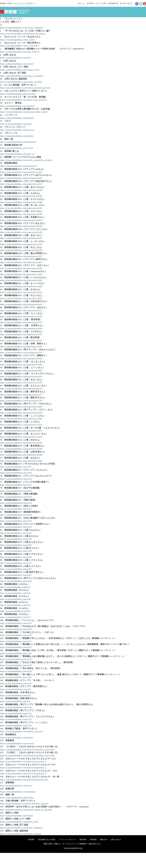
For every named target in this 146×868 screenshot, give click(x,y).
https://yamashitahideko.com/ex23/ (16, 677)
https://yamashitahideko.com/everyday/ (18, 94)
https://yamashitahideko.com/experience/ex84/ (21, 413)
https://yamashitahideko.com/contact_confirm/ (21, 82)
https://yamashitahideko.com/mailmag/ (18, 792)
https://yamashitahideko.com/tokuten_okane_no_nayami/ (26, 810)
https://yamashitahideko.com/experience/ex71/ (21, 322)
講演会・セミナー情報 (98, 3)
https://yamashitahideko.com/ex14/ (16, 707)
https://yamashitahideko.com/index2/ (17, 118)
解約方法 (104, 839)
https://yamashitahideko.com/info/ (16, 58)
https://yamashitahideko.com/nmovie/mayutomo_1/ (23, 768)
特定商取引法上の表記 (47, 839)
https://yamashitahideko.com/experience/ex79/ (21, 383)
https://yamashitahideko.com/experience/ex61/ (21, 298)
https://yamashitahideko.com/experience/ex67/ (21, 262)
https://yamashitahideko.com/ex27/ (16, 485)
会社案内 (31, 839)
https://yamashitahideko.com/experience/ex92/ (21, 437)
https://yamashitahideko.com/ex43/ (16, 569)
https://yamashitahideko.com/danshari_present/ (21, 731)
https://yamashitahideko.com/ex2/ (15, 593)
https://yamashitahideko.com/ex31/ (16, 467)
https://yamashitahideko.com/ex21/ (16, 647)
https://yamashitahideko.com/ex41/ (16, 575)
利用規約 (93, 839)
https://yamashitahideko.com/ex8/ (15, 599)
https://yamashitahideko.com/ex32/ (16, 497)
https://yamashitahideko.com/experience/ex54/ (21, 238)
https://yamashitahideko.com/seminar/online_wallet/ (24, 112)
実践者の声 (110, 19)
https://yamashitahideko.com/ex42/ (16, 545)
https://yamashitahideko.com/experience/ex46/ (21, 190)
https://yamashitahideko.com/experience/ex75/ (21, 310)
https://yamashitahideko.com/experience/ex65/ (21, 280)
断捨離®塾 (114, 3)
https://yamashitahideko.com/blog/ (16, 124)
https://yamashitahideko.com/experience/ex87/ (21, 431)
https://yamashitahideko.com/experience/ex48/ (21, 202)
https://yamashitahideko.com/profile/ (17, 136)
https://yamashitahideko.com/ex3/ (15, 695)
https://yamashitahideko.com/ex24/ (16, 653)
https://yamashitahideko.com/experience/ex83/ (21, 407)
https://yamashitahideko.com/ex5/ (15, 587)
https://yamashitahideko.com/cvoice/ (17, 148)
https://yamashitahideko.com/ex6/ (15, 611)
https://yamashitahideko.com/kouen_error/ (19, 822)
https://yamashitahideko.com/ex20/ (16, 665)
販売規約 (83, 839)
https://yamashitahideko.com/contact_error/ (20, 70)
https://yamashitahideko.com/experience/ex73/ (21, 340)
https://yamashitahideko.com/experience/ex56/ (21, 250)
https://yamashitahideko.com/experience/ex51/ (21, 184)
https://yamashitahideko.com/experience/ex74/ (21, 353)
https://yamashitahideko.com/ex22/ (16, 659)
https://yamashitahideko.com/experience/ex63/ (21, 292)
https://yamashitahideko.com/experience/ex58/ (21, 232)
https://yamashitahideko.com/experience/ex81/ (21, 376)
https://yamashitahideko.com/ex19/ (16, 635)
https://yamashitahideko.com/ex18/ (16, 671)
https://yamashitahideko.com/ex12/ (16, 719)
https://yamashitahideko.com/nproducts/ (18, 142)
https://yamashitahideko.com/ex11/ (16, 713)
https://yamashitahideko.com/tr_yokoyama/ (20, 46)
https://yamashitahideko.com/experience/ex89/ (21, 455)
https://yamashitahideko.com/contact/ (17, 64)
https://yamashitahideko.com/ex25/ (16, 479)
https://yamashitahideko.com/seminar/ (17, 106)
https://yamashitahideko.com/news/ (16, 786)
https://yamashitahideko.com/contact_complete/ (22, 76)
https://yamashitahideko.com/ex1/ (15, 605)
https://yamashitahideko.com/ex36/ (16, 581)
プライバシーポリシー (68, 839)
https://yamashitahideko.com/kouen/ (17, 816)
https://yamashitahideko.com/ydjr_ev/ (17, 154)
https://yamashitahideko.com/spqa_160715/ (20, 52)
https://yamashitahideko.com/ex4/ (15, 701)
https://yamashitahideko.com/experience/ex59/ (21, 226)
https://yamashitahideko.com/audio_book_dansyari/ (23, 100)
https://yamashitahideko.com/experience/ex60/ (21, 286)
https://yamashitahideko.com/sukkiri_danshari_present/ (25, 88)
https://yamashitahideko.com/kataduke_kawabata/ (23, 34)
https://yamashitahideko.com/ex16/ (16, 629)
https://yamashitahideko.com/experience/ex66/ (21, 268)
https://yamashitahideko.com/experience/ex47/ (21, 220)
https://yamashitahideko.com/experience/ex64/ (21, 274)
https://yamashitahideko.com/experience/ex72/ (21, 334)
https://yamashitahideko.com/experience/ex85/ (21, 358)
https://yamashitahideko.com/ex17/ (16, 641)
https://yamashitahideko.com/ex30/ (16, 491)
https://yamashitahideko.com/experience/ (19, 166)
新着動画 (56, 19)
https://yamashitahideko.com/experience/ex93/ (21, 461)
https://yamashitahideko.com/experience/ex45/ (21, 196)
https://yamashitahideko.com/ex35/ (16, 527)
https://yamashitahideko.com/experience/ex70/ (21, 316)
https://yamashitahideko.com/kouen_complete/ (21, 828)
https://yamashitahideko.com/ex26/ (16, 473)
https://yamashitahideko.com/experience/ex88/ (21, 443)
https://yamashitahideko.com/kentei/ (17, 737)
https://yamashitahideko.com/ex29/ (16, 521)
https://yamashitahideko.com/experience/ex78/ (21, 401)
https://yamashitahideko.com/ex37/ (16, 563)
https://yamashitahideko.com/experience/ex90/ (21, 449)
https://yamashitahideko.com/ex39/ (16, 539)
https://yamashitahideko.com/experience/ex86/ (21, 419)
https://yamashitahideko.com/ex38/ (16, 551)
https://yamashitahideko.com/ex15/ (16, 623)
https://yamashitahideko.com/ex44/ (16, 557)
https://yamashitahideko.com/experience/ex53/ (21, 178)
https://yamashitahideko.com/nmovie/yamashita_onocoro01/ (27, 750)
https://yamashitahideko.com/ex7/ (15, 617)
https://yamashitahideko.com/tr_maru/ (17, 40)
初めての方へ (30, 19)
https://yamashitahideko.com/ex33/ (16, 509)
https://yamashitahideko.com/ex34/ (16, 503)
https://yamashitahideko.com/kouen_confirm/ (21, 834)
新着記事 (44, 19)
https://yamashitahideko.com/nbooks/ (17, 798)
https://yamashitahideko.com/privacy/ (17, 130)
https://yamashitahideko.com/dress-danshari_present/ (24, 804)
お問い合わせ (127, 3)
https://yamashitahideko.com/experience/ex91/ (21, 425)
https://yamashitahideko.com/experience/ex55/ (21, 244)
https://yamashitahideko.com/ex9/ (15, 689)
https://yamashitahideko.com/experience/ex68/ (21, 346)
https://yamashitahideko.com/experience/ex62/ (21, 304)
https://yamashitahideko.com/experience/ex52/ (21, 172)
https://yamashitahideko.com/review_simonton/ (22, 28)
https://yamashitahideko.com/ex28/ (16, 515)
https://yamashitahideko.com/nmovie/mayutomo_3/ (23, 773)
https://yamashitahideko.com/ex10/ (16, 725)
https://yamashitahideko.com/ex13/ (16, 683)
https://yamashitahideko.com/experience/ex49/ (21, 214)
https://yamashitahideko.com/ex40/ (16, 533)
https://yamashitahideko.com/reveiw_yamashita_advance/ (26, 160)
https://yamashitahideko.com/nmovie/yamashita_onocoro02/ (27, 755)
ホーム (83, 3)
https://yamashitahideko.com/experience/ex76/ (21, 389)
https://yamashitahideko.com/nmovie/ (17, 743)
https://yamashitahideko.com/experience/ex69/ (21, 328)
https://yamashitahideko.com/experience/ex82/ (21, 371)
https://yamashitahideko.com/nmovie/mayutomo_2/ (23, 761)
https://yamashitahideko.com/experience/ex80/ (21, 365)
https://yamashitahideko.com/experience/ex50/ (21, 208)
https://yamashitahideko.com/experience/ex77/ (21, 395)
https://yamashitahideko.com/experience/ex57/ (21, 256)
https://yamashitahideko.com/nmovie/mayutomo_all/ (24, 780)
